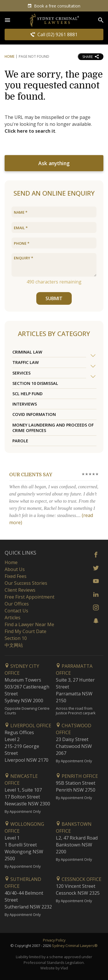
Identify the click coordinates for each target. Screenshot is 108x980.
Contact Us (16, 611)
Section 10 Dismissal (35, 383)
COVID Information (34, 414)
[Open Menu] (7, 20)
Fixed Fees (16, 576)
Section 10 (16, 638)
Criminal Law (27, 352)
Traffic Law (26, 362)
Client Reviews (20, 590)
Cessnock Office (79, 879)
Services (21, 373)
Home (10, 56)
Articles (13, 618)
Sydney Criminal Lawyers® (75, 946)
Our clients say (31, 475)
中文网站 (14, 645)
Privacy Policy (54, 940)
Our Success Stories (26, 583)
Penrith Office (77, 776)
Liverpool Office (28, 726)
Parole (20, 441)
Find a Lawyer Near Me (29, 624)
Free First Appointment (30, 597)
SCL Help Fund (28, 394)
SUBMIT (54, 298)
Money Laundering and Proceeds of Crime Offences (53, 428)
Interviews (25, 404)
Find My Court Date (25, 631)
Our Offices (17, 604)
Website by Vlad (54, 968)
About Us (15, 569)
